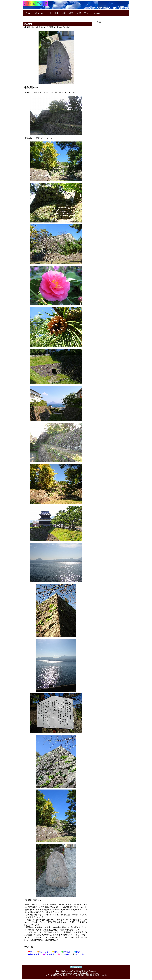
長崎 (79, 13)
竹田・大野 (78, 954)
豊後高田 (66, 952)
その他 (97, 13)
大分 (49, 13)
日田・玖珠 (63, 954)
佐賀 (71, 13)
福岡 (64, 13)
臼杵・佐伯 (49, 954)
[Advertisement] (113, 56)
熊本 (56, 13)
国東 (55, 952)
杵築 (77, 952)
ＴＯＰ (29, 13)
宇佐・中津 (34, 954)
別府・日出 (43, 952)
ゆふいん (40, 13)
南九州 (87, 13)
